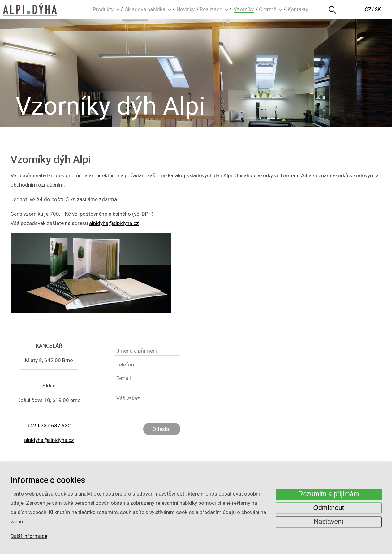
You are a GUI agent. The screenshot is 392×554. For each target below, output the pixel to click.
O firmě (268, 9)
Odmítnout (329, 508)
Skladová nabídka (145, 9)
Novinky (186, 9)
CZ (368, 9)
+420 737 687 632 (49, 426)
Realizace (211, 9)
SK (378, 9)
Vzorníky (244, 9)
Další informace (29, 536)
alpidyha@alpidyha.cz (114, 223)
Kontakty (298, 9)
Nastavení (329, 522)
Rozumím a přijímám (329, 494)
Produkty (103, 9)
